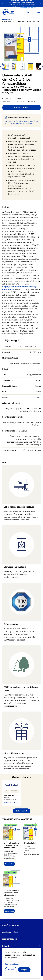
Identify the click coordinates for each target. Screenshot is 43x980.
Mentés (11, 970)
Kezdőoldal (6, 19)
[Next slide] (41, 67)
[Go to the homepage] (8, 12)
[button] (6, 66)
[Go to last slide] (2, 67)
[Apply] (28, 12)
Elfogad (24, 970)
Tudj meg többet (12, 964)
